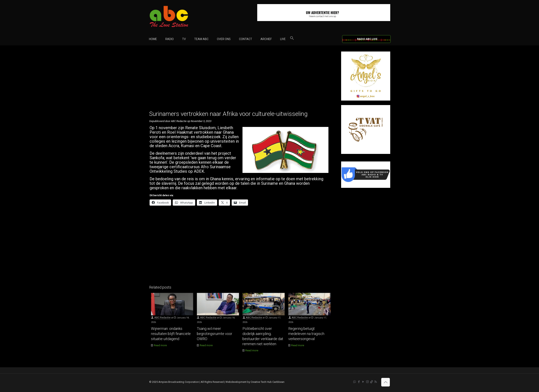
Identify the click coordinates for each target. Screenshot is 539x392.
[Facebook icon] (359, 382)
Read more (160, 345)
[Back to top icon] (386, 382)
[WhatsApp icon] (355, 382)
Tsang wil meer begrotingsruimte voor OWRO (215, 334)
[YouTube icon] (363, 382)
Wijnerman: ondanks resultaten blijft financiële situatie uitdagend (171, 334)
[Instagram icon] (367, 382)
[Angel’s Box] (366, 100)
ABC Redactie (162, 318)
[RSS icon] (376, 382)
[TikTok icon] (372, 382)
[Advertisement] (241, 80)
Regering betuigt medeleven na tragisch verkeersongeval (306, 334)
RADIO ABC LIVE (367, 39)
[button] (292, 39)
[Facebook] (366, 187)
